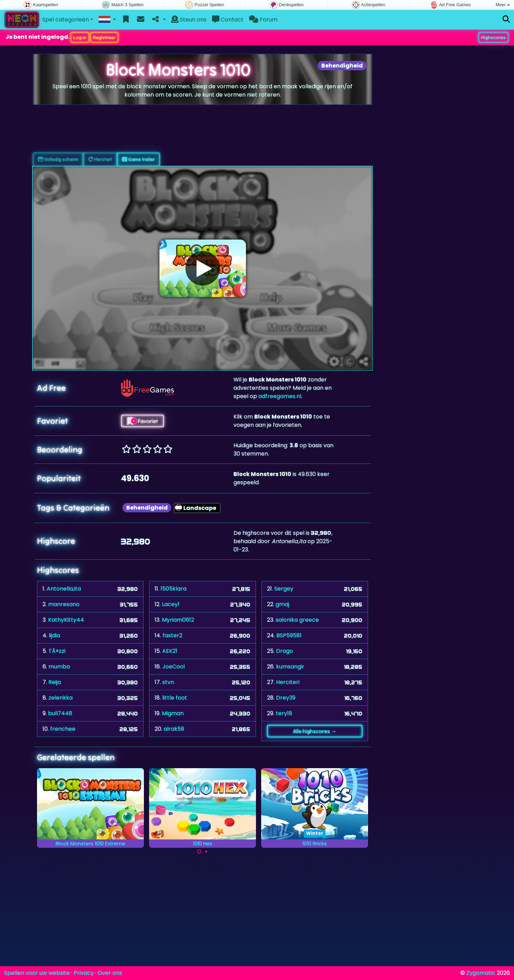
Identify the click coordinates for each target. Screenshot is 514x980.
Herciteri (288, 682)
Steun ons (189, 20)
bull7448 (60, 713)
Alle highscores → (315, 731)
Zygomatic (481, 973)
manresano (64, 604)
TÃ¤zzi (57, 651)
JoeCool (173, 667)
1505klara (173, 589)
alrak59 (174, 729)
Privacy (84, 973)
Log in (80, 37)
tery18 (284, 713)
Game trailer (138, 159)
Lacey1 (171, 604)
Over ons (110, 973)
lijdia (54, 635)
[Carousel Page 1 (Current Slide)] (199, 852)
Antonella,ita (64, 589)
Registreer (104, 37)
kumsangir (290, 667)
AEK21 (170, 651)
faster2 (172, 635)
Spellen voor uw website (37, 973)
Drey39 (286, 698)
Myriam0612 (178, 620)
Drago (284, 651)
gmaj (282, 604)
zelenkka (61, 698)
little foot (175, 698)
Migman (173, 713)
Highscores (493, 37)
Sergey (284, 589)
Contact (228, 20)
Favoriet (143, 421)
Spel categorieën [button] (66, 20)
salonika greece (297, 620)
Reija (55, 682)
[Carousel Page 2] (206, 852)
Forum (263, 20)
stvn (168, 682)
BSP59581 (289, 635)
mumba (59, 667)
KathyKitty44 (66, 620)
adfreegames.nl (280, 396)
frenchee (63, 729)
